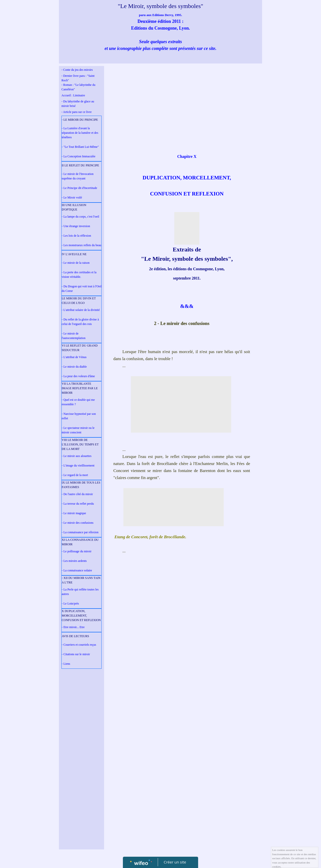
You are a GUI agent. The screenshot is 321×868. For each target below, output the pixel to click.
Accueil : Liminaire (73, 95)
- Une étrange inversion (76, 226)
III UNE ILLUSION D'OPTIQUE (74, 207)
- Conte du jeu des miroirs (77, 70)
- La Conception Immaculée (78, 156)
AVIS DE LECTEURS (75, 636)
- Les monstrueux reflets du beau (82, 245)
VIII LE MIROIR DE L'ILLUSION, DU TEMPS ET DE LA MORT (80, 444)
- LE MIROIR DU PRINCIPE (80, 120)
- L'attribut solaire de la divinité (81, 310)
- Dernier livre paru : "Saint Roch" (78, 78)
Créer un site (175, 862)
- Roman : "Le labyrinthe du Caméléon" (78, 87)
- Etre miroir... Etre (73, 627)
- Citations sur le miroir (76, 654)
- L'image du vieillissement (78, 465)
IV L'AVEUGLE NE (74, 254)
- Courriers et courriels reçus (79, 645)
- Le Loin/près (70, 604)
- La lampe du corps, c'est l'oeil (80, 217)
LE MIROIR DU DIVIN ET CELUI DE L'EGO (79, 301)
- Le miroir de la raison (76, 263)
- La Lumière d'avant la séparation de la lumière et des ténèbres (80, 133)
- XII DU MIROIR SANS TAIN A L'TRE (81, 580)
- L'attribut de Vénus (74, 357)
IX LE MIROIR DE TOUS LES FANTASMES (81, 485)
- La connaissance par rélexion (80, 532)
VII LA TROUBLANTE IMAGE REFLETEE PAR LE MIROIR (80, 388)
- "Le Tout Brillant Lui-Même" (80, 147)
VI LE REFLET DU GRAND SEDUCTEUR (80, 348)
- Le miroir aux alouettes (77, 456)
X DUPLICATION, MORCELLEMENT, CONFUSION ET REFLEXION (81, 616)
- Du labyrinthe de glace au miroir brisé (78, 104)
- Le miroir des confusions (78, 523)
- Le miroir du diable (74, 367)
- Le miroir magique (74, 513)
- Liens (66, 664)
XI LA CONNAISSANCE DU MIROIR (80, 542)
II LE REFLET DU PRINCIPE (80, 165)
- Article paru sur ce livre (76, 112)
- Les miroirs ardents (74, 561)
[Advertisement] (82, 772)
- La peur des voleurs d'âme (78, 376)
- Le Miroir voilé (72, 197)
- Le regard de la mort (75, 475)
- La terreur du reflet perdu (78, 504)
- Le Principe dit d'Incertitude (79, 188)
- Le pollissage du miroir (77, 551)
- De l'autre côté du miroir (77, 494)
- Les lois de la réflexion (76, 236)
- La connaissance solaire (77, 570)
